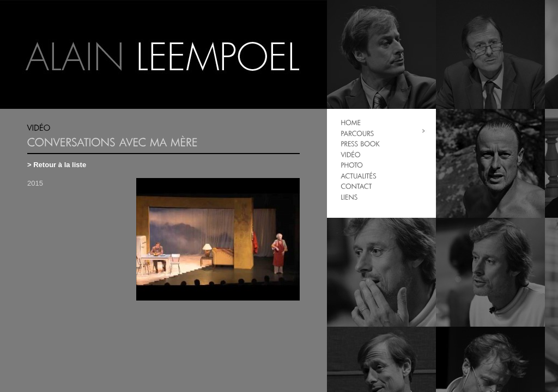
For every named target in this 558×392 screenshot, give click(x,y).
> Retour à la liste (57, 165)
